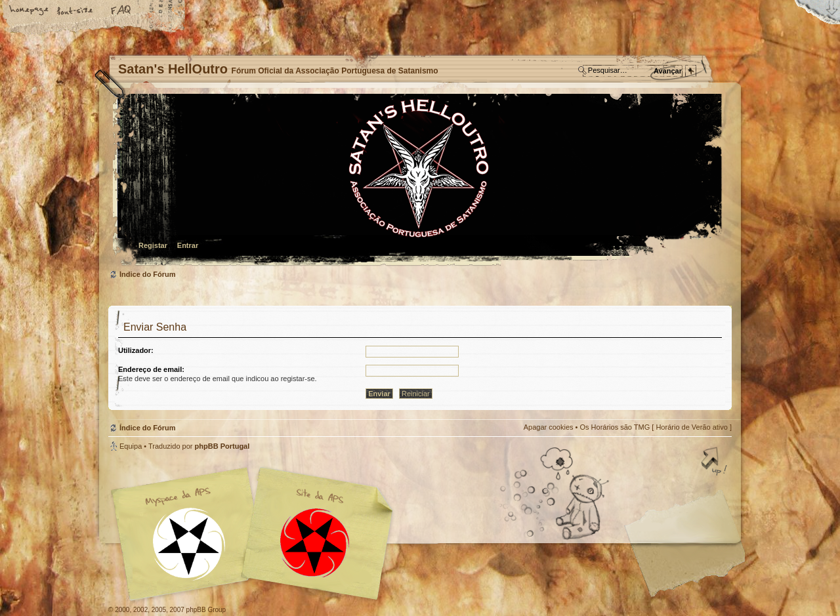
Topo (715, 462)
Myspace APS (256, 534)
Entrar (188, 245)
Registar (153, 245)
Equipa (131, 446)
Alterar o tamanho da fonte (75, 11)
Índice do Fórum (418, 181)
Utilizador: (136, 350)
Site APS (315, 543)
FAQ (121, 11)
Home (30, 11)
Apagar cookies (549, 427)
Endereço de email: (151, 369)
